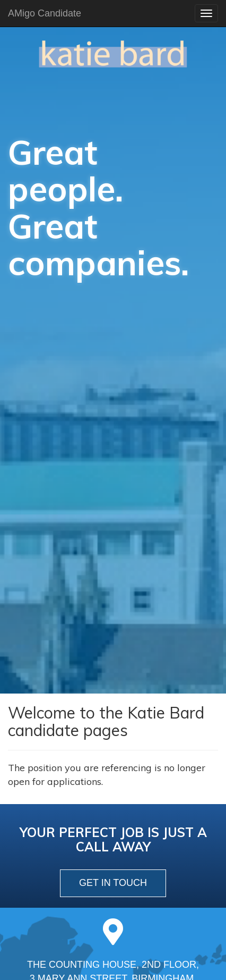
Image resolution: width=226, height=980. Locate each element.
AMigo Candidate (45, 13)
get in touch (113, 883)
